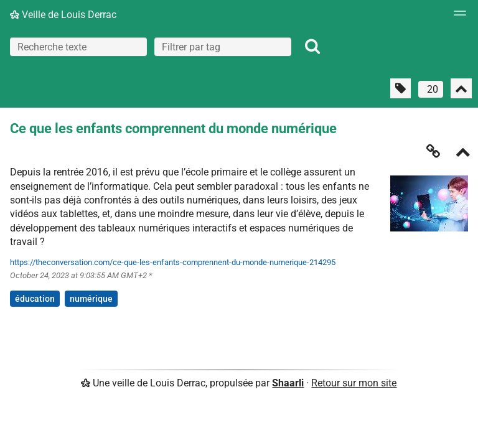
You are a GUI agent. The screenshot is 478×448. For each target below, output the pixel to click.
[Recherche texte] (78, 47)
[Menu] (457, 17)
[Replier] (463, 153)
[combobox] (223, 47)
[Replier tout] (461, 88)
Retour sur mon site (354, 383)
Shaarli (288, 383)
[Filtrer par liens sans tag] (401, 88)
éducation (35, 299)
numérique (91, 299)
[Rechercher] (312, 47)
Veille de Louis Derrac (63, 15)
